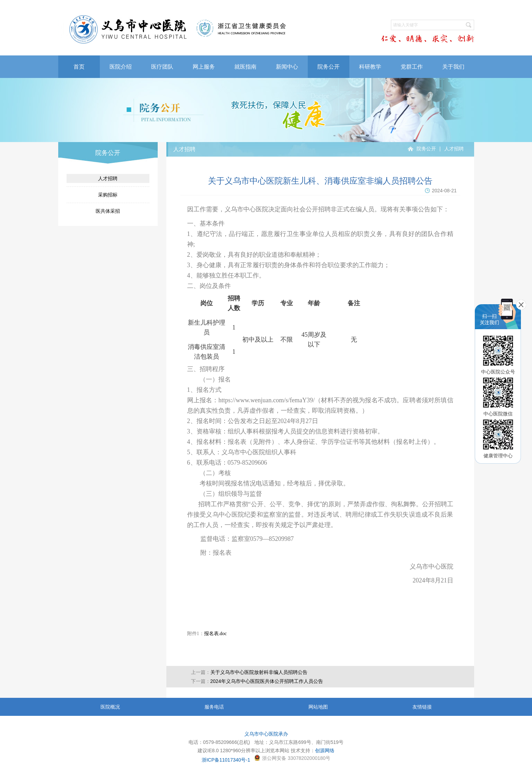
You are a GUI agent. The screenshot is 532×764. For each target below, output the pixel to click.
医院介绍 (121, 67)
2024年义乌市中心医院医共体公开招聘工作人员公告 (267, 681)
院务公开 (329, 67)
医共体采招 (108, 211)
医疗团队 (162, 67)
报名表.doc (216, 634)
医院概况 (110, 707)
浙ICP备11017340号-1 (226, 760)
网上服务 (204, 67)
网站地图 (318, 707)
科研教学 (370, 67)
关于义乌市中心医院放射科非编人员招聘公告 (259, 672)
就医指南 (245, 67)
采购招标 (108, 195)
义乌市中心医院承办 (266, 734)
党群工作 (412, 67)
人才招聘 (108, 178)
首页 (79, 67)
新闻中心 (287, 67)
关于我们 (453, 67)
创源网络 (325, 750)
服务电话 (214, 707)
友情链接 (422, 707)
